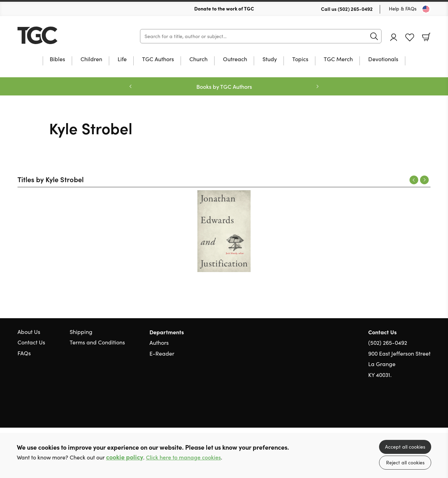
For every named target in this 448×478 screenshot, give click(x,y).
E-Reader (162, 353)
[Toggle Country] (426, 9)
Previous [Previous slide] (131, 86)
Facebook (415, 408)
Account (394, 37)
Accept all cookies (405, 447)
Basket (426, 37)
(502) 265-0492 (355, 9)
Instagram (427, 408)
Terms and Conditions (97, 342)
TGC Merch (338, 59)
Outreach (235, 59)
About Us (29, 332)
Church (198, 59)
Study (270, 59)
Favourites (410, 38)
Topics (300, 59)
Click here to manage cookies (183, 457)
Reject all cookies (405, 462)
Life (122, 59)
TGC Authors (158, 59)
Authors (159, 343)
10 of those (61, 35)
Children (91, 59)
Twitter (402, 408)
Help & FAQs (403, 9)
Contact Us (31, 342)
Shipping (81, 332)
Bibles (57, 59)
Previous (414, 180)
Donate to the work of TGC (224, 8)
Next (424, 180)
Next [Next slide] (317, 86)
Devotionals (383, 59)
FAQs (24, 353)
